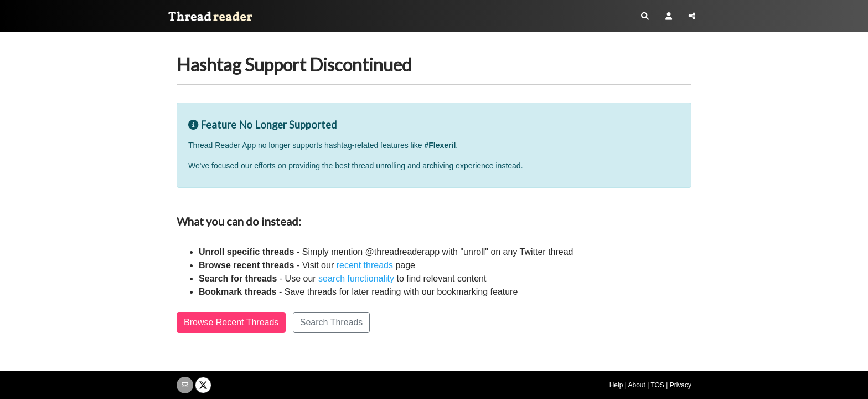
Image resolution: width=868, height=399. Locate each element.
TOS (657, 385)
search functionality (356, 278)
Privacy (681, 385)
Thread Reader (206, 19)
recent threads (365, 265)
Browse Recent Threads (231, 322)
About (636, 385)
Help (616, 385)
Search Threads (332, 322)
